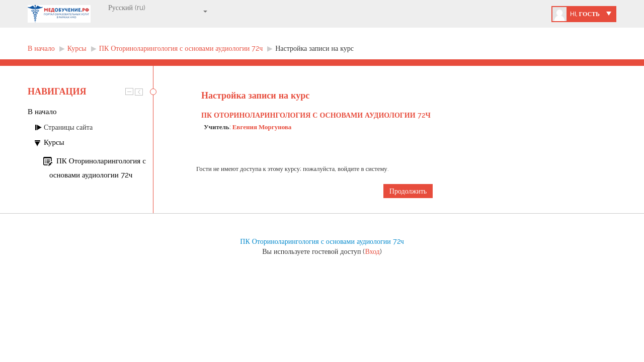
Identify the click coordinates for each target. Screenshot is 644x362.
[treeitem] (90, 112)
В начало (42, 112)
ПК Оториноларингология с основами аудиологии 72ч (316, 115)
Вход (372, 251)
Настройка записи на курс (314, 48)
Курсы (54, 142)
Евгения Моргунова (262, 127)
